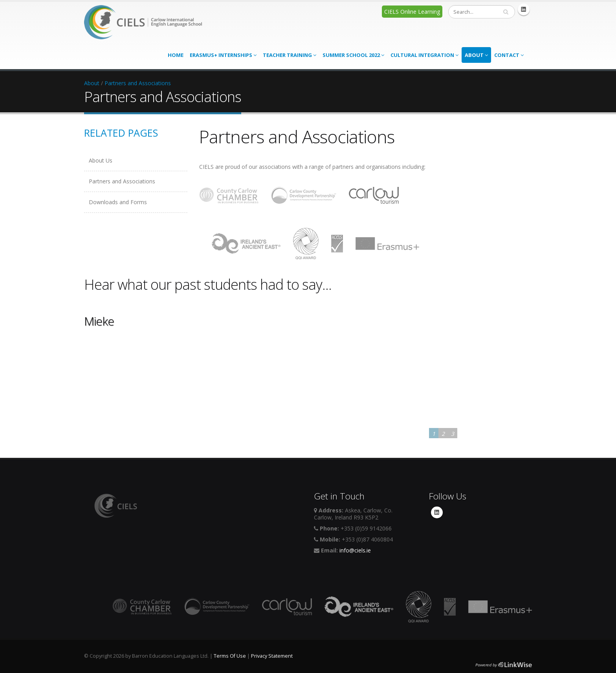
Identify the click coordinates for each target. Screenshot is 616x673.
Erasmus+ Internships (223, 55)
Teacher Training (290, 55)
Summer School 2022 (353, 55)
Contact (509, 55)
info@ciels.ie (355, 550)
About (476, 55)
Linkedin (524, 9)
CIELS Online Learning (412, 12)
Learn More (102, 425)
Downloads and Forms (118, 202)
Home (176, 55)
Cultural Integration (424, 55)
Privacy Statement (272, 656)
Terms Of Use (230, 656)
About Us (101, 160)
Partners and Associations (138, 83)
